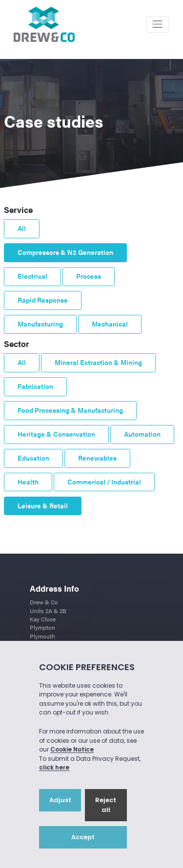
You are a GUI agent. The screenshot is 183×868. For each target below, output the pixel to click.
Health (28, 482)
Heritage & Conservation (56, 434)
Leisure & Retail (43, 506)
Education (33, 458)
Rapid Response (43, 300)
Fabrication (35, 386)
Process (89, 276)
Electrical (32, 276)
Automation (142, 434)
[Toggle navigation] (158, 24)
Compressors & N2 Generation (65, 252)
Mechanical (110, 324)
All (22, 228)
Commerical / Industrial (104, 482)
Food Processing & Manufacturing (70, 410)
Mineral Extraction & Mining (98, 362)
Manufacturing (40, 324)
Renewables (97, 458)
